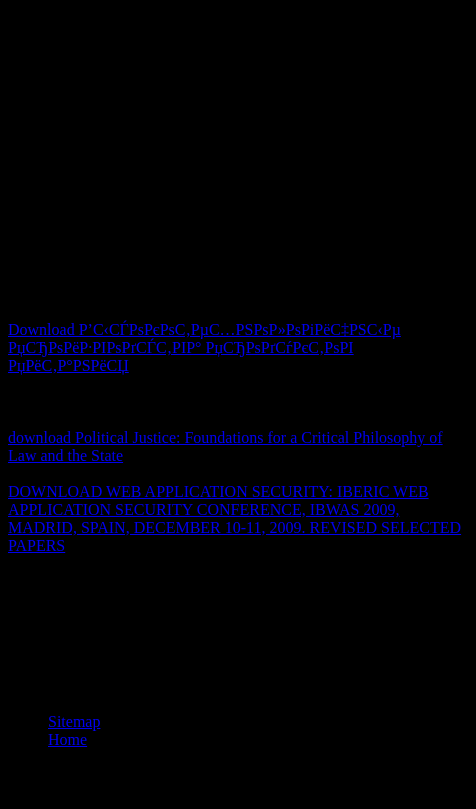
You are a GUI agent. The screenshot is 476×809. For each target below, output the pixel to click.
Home (67, 739)
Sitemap (74, 721)
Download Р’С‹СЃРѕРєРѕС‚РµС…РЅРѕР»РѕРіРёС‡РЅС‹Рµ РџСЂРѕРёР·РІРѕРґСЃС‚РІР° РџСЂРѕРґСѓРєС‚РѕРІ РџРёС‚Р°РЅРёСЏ (204, 347)
